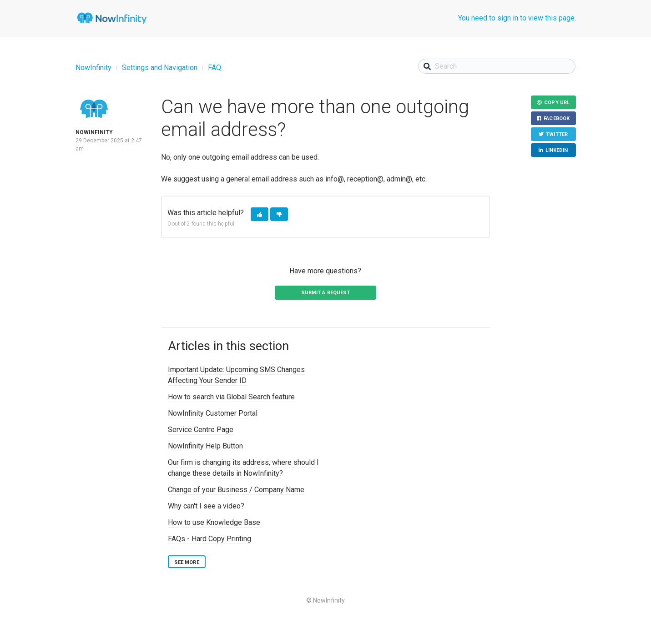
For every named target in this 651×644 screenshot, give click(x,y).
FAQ (214, 68)
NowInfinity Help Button (205, 446)
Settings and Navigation (160, 68)
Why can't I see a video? (206, 506)
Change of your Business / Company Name (236, 490)
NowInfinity (93, 68)
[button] (260, 214)
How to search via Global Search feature (231, 397)
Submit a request (326, 293)
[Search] (497, 66)
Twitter (557, 135)
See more (187, 562)
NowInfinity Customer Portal (213, 413)
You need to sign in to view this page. (517, 18)
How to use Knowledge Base (214, 522)
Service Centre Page (201, 430)
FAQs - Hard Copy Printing (209, 539)
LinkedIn (556, 151)
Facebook (557, 119)
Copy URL (557, 103)
